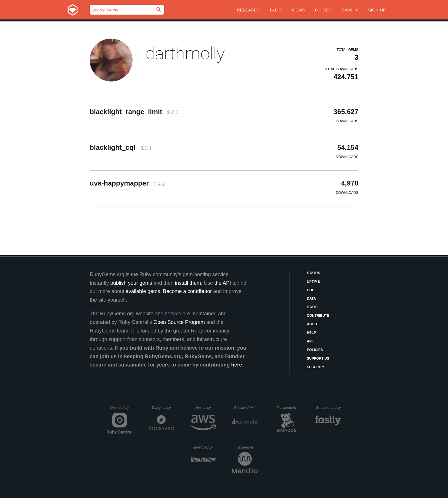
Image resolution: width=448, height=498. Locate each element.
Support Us (318, 358)
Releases (248, 10)
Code (312, 290)
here (237, 365)
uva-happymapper (127, 183)
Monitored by (288, 408)
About (313, 324)
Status (313, 273)
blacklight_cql (121, 147)
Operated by (121, 410)
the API (223, 283)
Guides (323, 10)
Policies (315, 350)
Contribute (318, 316)
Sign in (350, 10)
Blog (276, 10)
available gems (143, 291)
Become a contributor (187, 291)
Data (311, 298)
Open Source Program (179, 322)
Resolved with (246, 408)
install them (188, 283)
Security (316, 367)
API (310, 341)
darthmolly (185, 53)
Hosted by (206, 408)
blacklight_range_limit (134, 112)
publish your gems (131, 283)
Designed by (163, 408)
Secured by (247, 447)
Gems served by (329, 408)
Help (311, 333)
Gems (298, 10)
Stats (312, 307)
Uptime (313, 282)
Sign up (377, 10)
